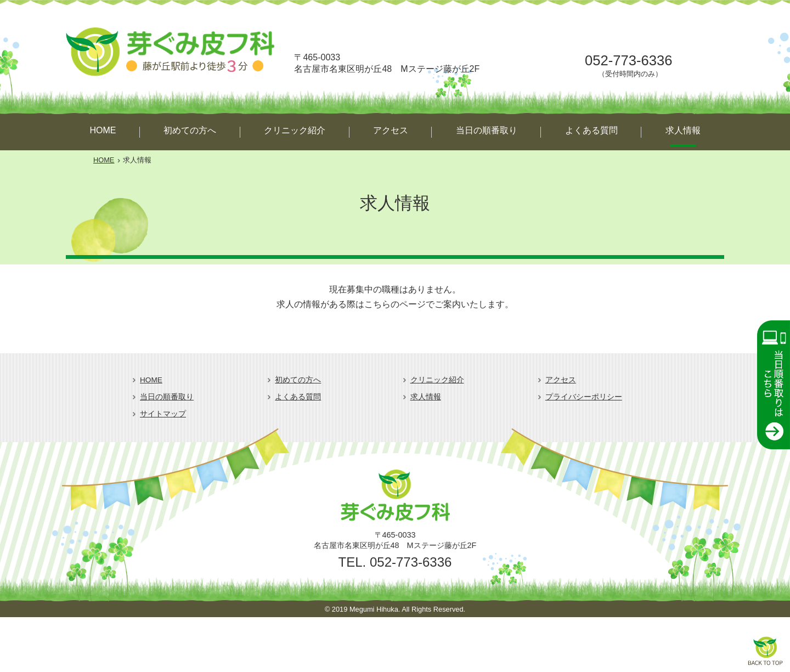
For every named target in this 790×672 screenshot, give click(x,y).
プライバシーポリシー (584, 397)
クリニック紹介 (295, 130)
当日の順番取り (487, 130)
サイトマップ (163, 414)
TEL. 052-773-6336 (395, 562)
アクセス (391, 130)
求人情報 (683, 130)
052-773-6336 (628, 60)
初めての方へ (190, 130)
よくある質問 (591, 130)
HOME (103, 130)
